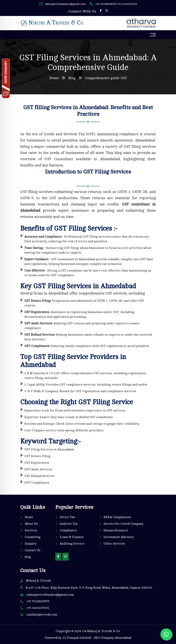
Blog (72, 78)
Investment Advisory (119, 537)
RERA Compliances (117, 517)
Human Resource (116, 530)
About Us (31, 524)
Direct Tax (67, 517)
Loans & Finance (72, 537)
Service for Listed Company (124, 524)
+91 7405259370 (127, 4)
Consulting (33, 537)
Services (31, 530)
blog (28, 557)
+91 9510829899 (105, 4)
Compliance (68, 530)
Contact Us (33, 550)
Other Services (114, 544)
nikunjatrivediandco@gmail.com (65, 4)
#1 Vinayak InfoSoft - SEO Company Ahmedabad (97, 638)
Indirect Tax (69, 524)
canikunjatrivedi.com (42, 615)
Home (54, 78)
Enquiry (31, 544)
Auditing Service (72, 544)
